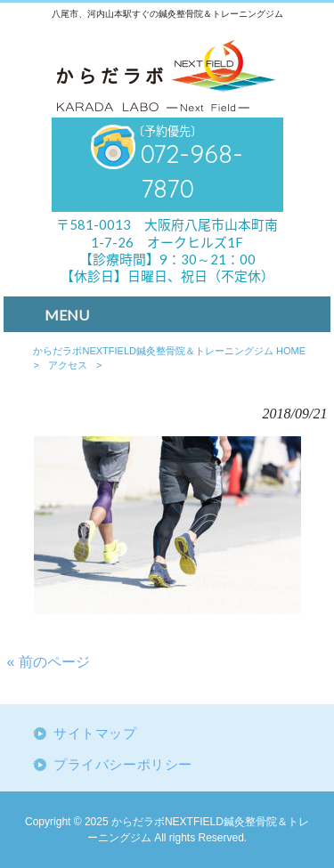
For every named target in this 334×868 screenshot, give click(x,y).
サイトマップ (95, 734)
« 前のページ (49, 662)
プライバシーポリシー (123, 765)
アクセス (68, 365)
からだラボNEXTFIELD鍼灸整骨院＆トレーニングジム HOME (169, 351)
